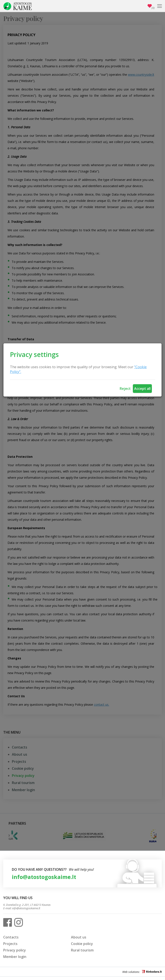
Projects (10, 944)
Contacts (11, 937)
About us (79, 937)
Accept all (142, 389)
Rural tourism (82, 950)
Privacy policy (15, 950)
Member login (15, 957)
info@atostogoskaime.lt (44, 877)
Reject (125, 389)
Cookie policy (82, 944)
